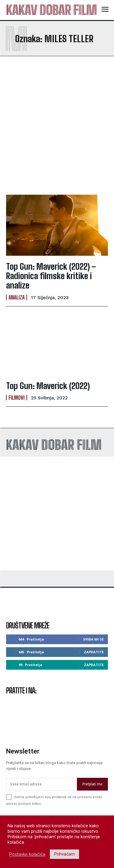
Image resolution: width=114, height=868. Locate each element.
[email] (41, 784)
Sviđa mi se (93, 639)
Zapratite (94, 652)
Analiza (17, 297)
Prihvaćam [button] (64, 854)
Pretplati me (92, 784)
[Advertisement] (57, 125)
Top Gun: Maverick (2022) (48, 386)
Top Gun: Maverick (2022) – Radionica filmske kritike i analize (51, 276)
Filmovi (17, 398)
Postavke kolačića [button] (27, 854)
